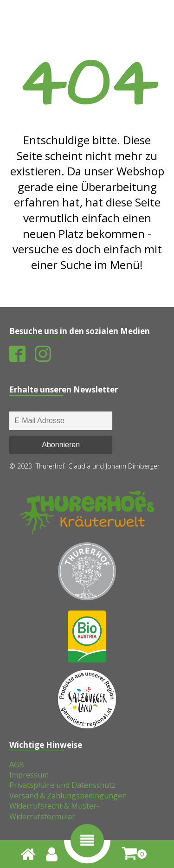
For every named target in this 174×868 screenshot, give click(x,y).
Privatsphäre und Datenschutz (62, 785)
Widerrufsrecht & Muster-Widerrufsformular (54, 811)
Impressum (29, 775)
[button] (87, 841)
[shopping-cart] (134, 854)
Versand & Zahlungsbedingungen (68, 796)
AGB (17, 765)
